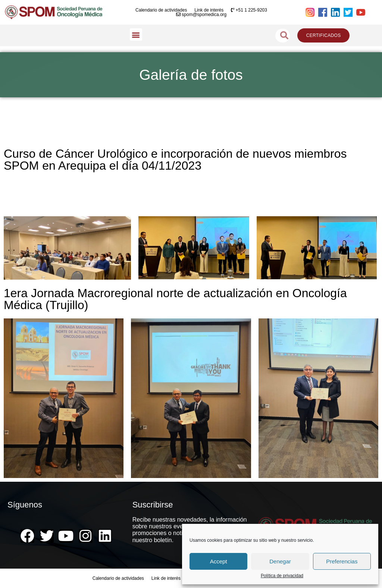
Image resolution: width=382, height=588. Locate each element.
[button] (136, 34)
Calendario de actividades (161, 10)
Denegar (280, 561)
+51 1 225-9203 (249, 10)
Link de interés (209, 10)
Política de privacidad (282, 576)
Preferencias (342, 561)
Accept (219, 561)
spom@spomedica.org (201, 15)
